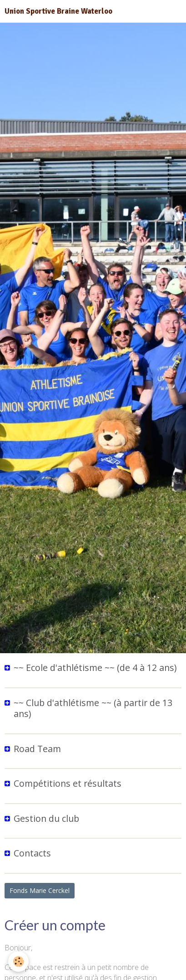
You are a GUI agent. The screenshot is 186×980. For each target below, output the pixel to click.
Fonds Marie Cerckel (40, 890)
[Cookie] (18, 962)
